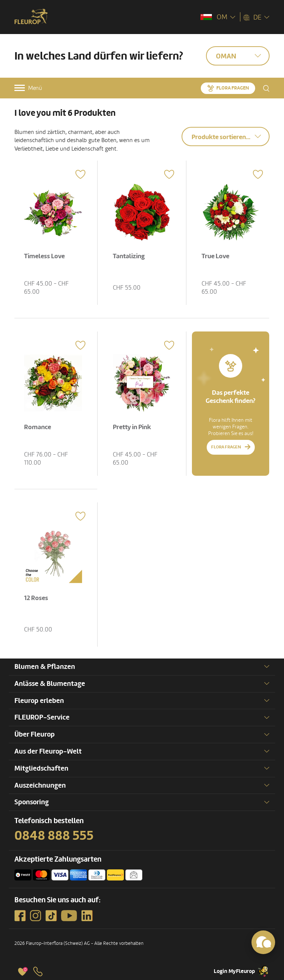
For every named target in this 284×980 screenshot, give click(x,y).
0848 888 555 (54, 836)
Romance (38, 427)
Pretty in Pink (132, 427)
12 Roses (36, 598)
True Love (215, 256)
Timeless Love (44, 256)
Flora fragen (233, 88)
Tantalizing (129, 256)
